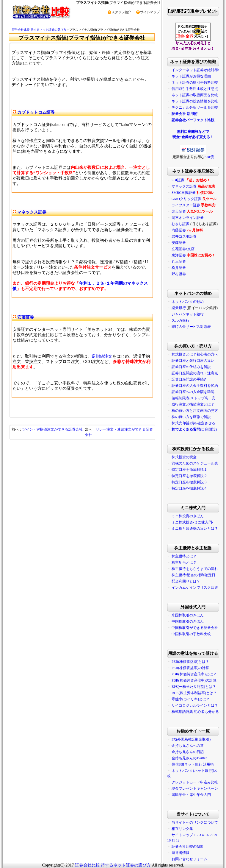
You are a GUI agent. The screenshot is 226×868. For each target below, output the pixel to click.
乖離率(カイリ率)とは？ (191, 699)
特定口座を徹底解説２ (189, 476)
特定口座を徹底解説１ (189, 470)
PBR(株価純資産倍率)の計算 (194, 680)
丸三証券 (179, 261)
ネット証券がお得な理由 (191, 76)
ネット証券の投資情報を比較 (195, 101)
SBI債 (209, 157)
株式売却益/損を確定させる (193, 423)
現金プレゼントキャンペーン (195, 788)
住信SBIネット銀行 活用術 (193, 764)
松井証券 (179, 268)
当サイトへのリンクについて (195, 822)
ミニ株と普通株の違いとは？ (195, 529)
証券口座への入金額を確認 (193, 392)
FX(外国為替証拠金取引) (191, 739)
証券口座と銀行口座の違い (193, 361)
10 (169, 840)
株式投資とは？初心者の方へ (195, 354)
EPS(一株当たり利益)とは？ (194, 687)
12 (178, 840)
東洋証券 (179, 255)
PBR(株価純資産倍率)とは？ (194, 674)
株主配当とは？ (184, 562)
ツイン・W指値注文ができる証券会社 (52, 429)
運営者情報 (181, 853)
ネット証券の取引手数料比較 (195, 82)
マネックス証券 (184, 186)
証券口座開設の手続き (189, 379)
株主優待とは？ (184, 556)
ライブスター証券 (186, 205)
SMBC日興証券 (184, 193)
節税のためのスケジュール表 (195, 463)
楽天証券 (179, 211)
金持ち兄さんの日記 (188, 752)
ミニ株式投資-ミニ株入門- (192, 522)
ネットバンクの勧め (188, 302)
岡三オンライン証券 (188, 218)
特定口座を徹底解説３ (189, 482)
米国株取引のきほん (188, 615)
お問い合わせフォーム (189, 859)
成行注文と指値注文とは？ (193, 404)
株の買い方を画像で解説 (191, 417)
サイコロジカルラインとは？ (195, 705)
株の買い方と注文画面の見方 (195, 411)
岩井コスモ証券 (184, 236)
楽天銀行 (179, 308)
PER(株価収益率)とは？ (190, 662)
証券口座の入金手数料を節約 (195, 386)
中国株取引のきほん (188, 621)
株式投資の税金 (184, 457)
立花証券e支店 (183, 249)
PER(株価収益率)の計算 (190, 668)
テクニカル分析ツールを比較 (195, 107)
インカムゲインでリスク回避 (195, 588)
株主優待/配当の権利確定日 (193, 575)
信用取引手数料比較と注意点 (195, 89)
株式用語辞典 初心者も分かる (195, 712)
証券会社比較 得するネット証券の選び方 (39, 30)
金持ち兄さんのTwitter (189, 758)
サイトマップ (182, 835)
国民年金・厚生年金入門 (191, 795)
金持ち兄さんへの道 (188, 746)
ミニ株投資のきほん (188, 516)
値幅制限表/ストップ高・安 (193, 398)
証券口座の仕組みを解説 (191, 367)
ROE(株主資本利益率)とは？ (194, 693)
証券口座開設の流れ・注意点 (195, 373)
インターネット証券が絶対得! (195, 70)
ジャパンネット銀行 (188, 314)
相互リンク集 (182, 829)
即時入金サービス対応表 (191, 327)
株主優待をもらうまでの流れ (195, 569)
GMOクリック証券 (186, 199)
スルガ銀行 (181, 320)
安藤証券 (179, 243)
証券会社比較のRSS (187, 847)
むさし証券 (181, 224)
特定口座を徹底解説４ (189, 488)
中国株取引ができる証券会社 (195, 628)
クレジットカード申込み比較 (195, 782)
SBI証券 (178, 180)
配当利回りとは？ (186, 581)
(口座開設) (194, 429)
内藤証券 (179, 230)
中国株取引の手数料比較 (191, 634)
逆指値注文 (102, 356)
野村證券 (179, 274)
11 (173, 840)
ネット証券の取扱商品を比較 (195, 95)
